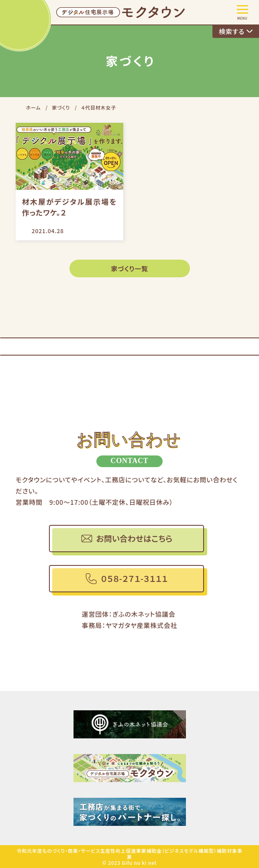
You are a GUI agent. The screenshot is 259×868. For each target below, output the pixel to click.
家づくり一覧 (129, 268)
